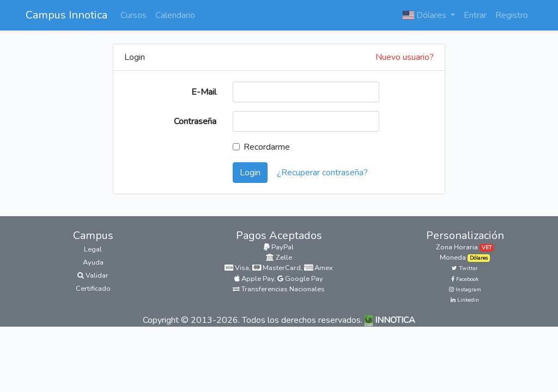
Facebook (465, 279)
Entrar (475, 15)
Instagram (465, 290)
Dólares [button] (426, 15)
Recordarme (267, 147)
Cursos (134, 15)
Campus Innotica (66, 15)
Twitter (465, 268)
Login (250, 173)
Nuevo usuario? (405, 57)
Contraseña (195, 121)
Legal (93, 249)
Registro (512, 15)
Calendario (175, 15)
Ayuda (93, 262)
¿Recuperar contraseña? (322, 173)
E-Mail (204, 92)
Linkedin (465, 300)
